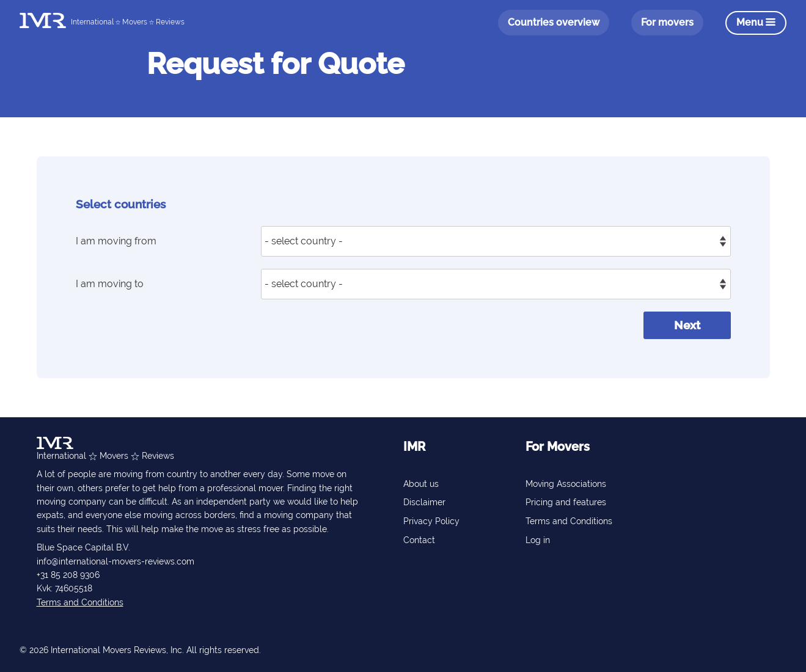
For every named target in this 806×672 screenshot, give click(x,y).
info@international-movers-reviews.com (115, 561)
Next (687, 325)
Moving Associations (566, 484)
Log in (538, 540)
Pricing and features (566, 502)
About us (421, 484)
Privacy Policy (431, 521)
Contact (419, 540)
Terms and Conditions (80, 602)
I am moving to (110, 284)
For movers (667, 22)
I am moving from (116, 241)
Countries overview (554, 22)
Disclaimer (424, 502)
